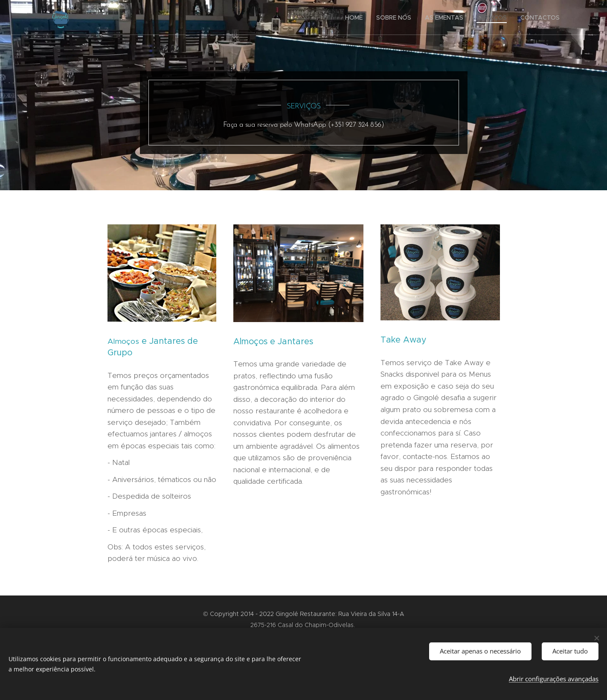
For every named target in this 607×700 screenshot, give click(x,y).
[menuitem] (356, 17)
